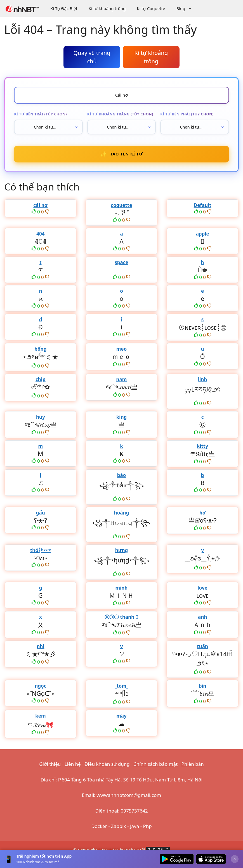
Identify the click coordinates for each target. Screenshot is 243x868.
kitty (202, 449)
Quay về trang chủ (92, 57)
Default (203, 209)
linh (202, 383)
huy (41, 420)
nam (122, 383)
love (203, 591)
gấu (41, 516)
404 (40, 237)
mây (121, 719)
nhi (40, 650)
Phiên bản (193, 767)
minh (122, 591)
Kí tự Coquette (151, 8)
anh (202, 620)
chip (41, 383)
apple (203, 237)
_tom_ (121, 689)
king (121, 420)
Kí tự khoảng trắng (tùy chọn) (120, 115)
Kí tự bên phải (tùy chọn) (187, 115)
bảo (122, 479)
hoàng (122, 516)
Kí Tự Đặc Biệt (64, 8)
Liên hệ (73, 767)
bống (40, 352)
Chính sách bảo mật (155, 767)
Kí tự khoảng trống (107, 8)
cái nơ (40, 209)
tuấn (202, 650)
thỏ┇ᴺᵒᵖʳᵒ (41, 554)
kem (40, 719)
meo (121, 352)
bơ (202, 516)
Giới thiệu (50, 767)
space (121, 266)
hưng (122, 554)
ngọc (40, 689)
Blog (187, 8)
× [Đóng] (235, 859)
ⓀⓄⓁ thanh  (121, 620)
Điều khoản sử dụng (107, 767)
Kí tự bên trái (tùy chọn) (41, 115)
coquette (121, 209)
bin (203, 689)
